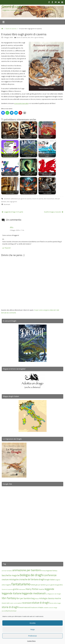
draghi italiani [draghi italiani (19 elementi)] (50, 580)
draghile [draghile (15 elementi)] (58, 580)
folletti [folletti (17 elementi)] (33, 585)
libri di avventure (49, 199)
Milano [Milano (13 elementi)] (37, 599)
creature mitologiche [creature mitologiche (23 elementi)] (10, 580)
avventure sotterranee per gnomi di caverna (18, 199)
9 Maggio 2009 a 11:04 (17, 230)
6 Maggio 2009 (8, 37)
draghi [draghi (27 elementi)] (42, 579)
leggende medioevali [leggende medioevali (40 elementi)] (34, 593)
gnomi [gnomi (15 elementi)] (48, 585)
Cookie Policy (31, 641)
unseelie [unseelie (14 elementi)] (46, 608)
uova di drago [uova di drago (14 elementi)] (53, 608)
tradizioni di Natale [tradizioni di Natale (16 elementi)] (37, 607)
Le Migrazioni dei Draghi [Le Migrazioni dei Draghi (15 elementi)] (53, 594)
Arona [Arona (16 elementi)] (43, 571)
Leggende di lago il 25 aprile (12, 212)
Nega (33, 629)
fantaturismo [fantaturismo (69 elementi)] (21, 584)
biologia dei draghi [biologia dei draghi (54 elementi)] (32, 575)
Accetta (32, 623)
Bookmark (7, 204)
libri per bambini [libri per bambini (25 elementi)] (24, 598)
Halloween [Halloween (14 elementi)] (22, 589)
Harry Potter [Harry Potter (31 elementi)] (32, 589)
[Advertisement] (33, 523)
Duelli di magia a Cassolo (54, 212)
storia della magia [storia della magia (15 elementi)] (55, 603)
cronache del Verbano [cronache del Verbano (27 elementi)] (29, 579)
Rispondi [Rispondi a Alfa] (6, 248)
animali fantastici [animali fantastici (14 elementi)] (7, 571)
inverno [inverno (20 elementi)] (42, 589)
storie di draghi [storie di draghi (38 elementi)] (10, 607)
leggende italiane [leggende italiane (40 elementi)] (12, 593)
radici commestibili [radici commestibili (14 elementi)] (16, 603)
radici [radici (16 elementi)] (8, 603)
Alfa (12, 227)
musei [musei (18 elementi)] (4, 603)
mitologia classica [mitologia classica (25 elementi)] (47, 598)
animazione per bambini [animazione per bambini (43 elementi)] (27, 570)
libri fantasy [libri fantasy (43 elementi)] (9, 598)
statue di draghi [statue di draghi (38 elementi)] (41, 603)
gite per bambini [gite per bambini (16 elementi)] (41, 585)
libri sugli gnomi (12, 202)
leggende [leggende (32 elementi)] (49, 589)
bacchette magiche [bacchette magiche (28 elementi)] (11, 575)
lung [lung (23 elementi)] (33, 598)
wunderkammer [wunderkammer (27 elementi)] (9, 611)
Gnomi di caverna (14, 7)
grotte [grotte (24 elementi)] (16, 589)
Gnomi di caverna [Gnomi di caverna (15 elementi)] (7, 589)
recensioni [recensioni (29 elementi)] (27, 603)
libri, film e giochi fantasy (36, 37)
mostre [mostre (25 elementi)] (58, 598)
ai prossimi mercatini (21, 103)
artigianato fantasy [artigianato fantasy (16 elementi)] (51, 571)
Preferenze (32, 636)
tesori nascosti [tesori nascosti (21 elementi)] (25, 607)
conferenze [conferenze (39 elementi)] (50, 575)
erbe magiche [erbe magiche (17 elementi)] (6, 585)
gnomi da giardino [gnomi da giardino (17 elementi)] (57, 585)
